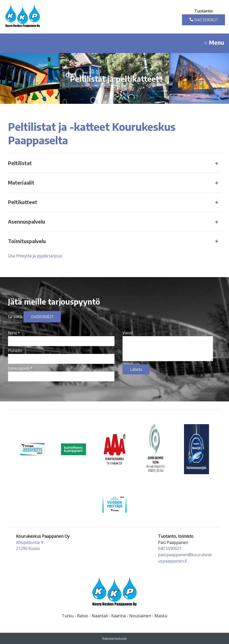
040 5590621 (203, 20)
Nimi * (14, 333)
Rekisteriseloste (114, 638)
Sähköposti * (20, 368)
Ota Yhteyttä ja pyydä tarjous (35, 256)
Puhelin (15, 351)
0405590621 (42, 317)
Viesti (128, 333)
